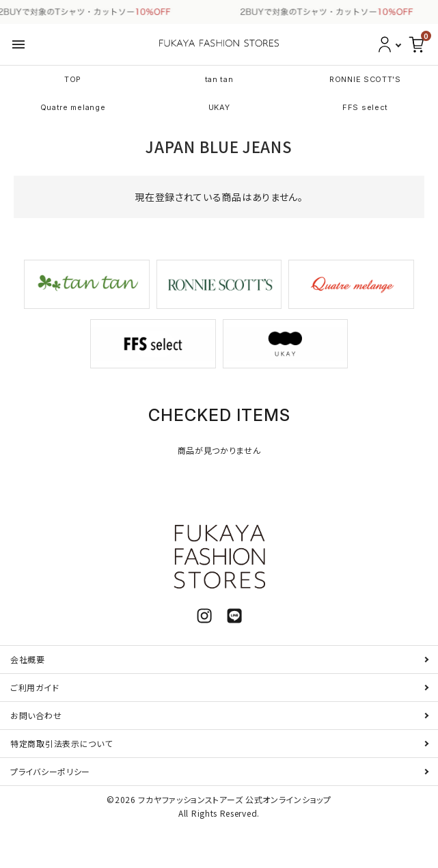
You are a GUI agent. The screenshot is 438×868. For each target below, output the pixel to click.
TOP (73, 79)
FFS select (365, 107)
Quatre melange (73, 107)
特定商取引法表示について (61, 743)
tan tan (219, 79)
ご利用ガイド (35, 687)
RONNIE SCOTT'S (365, 79)
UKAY (219, 107)
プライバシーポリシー (50, 771)
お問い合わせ (36, 715)
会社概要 (28, 659)
